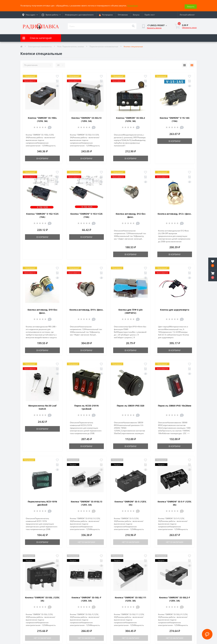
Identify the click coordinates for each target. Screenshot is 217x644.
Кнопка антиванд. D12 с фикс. (175, 212)
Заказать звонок (154, 26)
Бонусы (136, 13)
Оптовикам (123, 13)
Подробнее (132, 5)
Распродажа (106, 13)
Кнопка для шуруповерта (175, 308)
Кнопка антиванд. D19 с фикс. (86, 308)
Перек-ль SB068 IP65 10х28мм (175, 404)
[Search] (133, 24)
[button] (213, 275)
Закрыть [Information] (191, 5)
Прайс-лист (150, 13)
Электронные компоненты (40, 45)
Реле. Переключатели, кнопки (71, 45)
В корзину (42, 157)
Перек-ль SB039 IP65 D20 (131, 404)
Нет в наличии (86, 540)
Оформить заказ (189, 26)
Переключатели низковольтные (104, 45)
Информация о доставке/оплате (79, 13)
